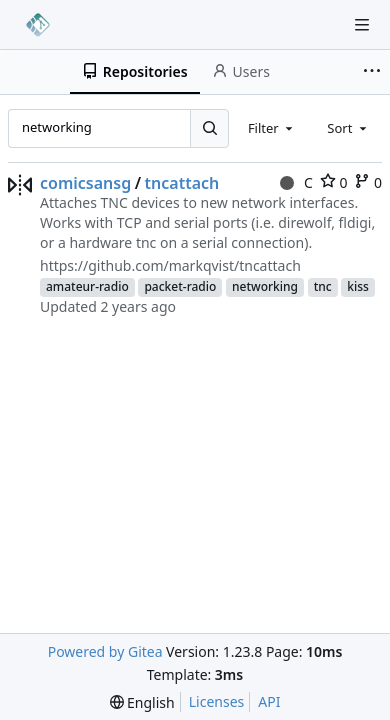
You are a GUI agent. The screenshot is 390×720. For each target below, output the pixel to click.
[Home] (38, 25)
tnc (323, 286)
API (269, 701)
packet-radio (180, 286)
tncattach (182, 183)
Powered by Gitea (105, 651)
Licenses (217, 701)
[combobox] (272, 128)
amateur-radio (87, 286)
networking (265, 286)
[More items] (374, 72)
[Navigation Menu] (362, 25)
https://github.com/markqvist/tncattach (170, 265)
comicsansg (85, 183)
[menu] (142, 702)
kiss (358, 286)
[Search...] (209, 128)
